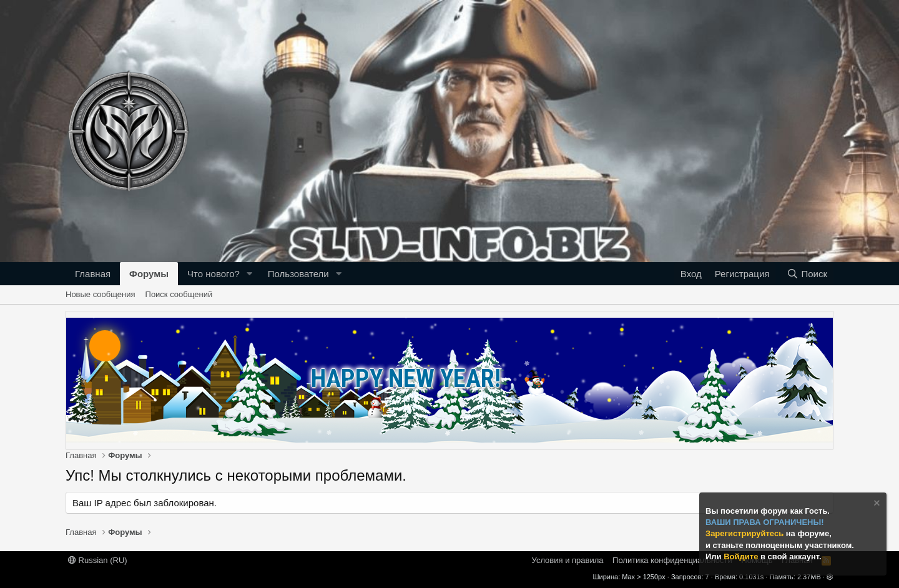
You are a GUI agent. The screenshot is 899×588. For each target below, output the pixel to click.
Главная (93, 274)
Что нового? (214, 274)
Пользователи (298, 274)
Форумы (149, 274)
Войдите (742, 556)
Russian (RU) (98, 560)
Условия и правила (568, 560)
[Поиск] (807, 274)
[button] (250, 274)
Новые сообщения (101, 294)
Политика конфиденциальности (672, 560)
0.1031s (751, 577)
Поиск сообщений (179, 294)
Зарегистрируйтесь (746, 533)
